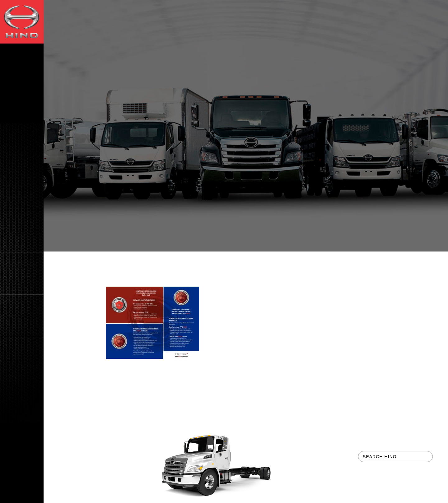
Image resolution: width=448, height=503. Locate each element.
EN (13, 496)
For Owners (146, 262)
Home (112, 262)
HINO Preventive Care (200, 262)
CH (31, 496)
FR (21, 496)
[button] (22, 231)
